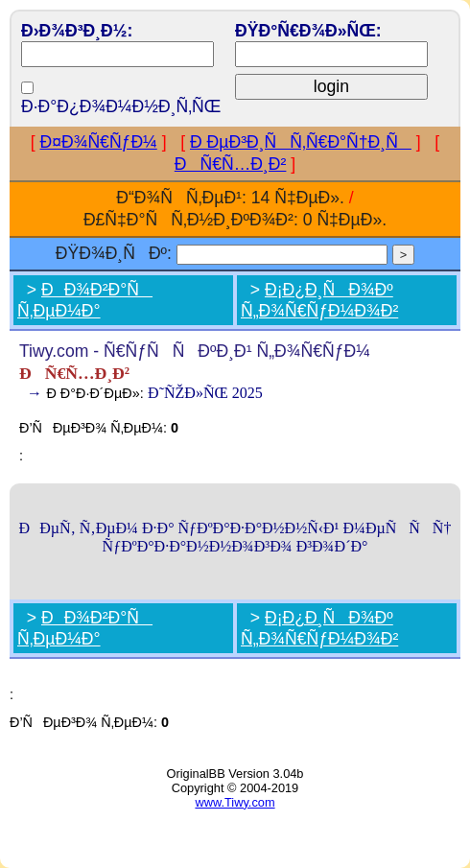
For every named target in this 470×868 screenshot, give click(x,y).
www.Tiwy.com (235, 802)
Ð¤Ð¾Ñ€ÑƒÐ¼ (99, 142)
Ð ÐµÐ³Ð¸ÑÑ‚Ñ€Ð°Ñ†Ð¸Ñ (301, 142)
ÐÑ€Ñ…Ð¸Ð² (231, 164)
